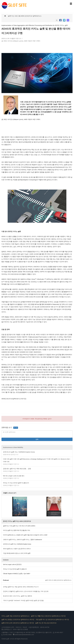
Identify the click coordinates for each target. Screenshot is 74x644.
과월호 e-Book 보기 (10, 493)
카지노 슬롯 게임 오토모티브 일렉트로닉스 (16, 616)
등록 (37, 439)
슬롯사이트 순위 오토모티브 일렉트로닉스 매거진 (18, 623)
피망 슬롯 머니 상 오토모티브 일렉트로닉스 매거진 (52, 619)
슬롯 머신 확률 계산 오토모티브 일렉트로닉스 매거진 (48, 616)
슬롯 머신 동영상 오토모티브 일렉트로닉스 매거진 (18, 619)
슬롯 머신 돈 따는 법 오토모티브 (46, 623)
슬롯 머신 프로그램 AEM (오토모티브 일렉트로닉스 (25, 16)
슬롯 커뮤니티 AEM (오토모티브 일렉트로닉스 (58, 580)
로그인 (16, 428)
